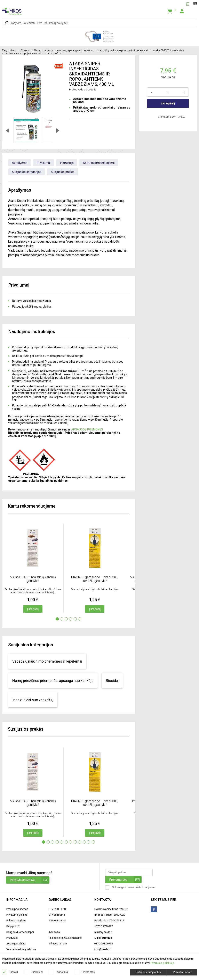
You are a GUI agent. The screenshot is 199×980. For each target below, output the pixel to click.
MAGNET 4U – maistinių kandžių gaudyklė (33, 579)
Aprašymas (20, 163)
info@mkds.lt (102, 949)
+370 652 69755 (104, 944)
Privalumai (44, 163)
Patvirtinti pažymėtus (148, 972)
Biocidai (112, 681)
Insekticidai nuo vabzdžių (33, 700)
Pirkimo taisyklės (16, 920)
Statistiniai (59, 972)
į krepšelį (168, 103)
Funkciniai (34, 972)
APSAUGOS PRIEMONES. (87, 429)
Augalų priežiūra (16, 944)
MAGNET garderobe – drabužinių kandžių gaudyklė (95, 579)
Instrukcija (67, 163)
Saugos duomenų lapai (20, 932)
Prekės (27, 50)
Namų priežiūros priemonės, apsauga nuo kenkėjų (65, 50)
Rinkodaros (85, 972)
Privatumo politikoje (162, 963)
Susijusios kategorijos (27, 172)
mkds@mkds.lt (103, 932)
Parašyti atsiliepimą (30, 880)
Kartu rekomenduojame (99, 163)
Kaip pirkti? (13, 926)
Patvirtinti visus (182, 972)
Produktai (12, 938)
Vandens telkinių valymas (21, 949)
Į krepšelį (33, 609)
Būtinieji (10, 972)
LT (188, 3)
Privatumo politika (17, 915)
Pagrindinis (11, 50)
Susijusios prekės (63, 172)
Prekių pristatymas (17, 909)
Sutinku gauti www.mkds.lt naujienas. (131, 887)
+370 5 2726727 (104, 926)
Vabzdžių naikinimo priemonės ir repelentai (124, 50)
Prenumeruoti (125, 880)
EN (195, 3)
